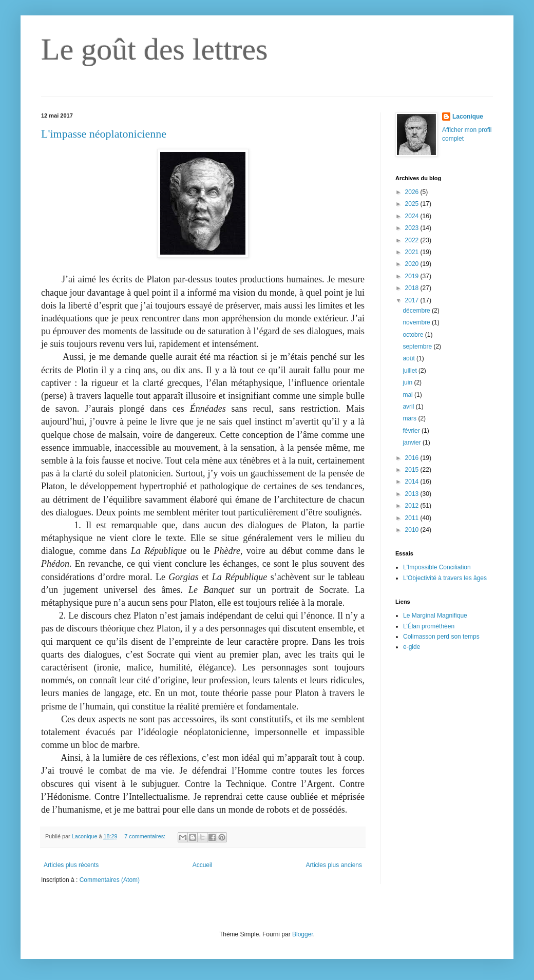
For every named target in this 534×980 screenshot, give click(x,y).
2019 (413, 276)
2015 (413, 470)
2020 (413, 264)
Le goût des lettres (155, 49)
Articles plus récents (71, 865)
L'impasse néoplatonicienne (104, 134)
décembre (417, 311)
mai (408, 395)
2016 (413, 458)
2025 (413, 204)
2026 (413, 192)
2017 (413, 300)
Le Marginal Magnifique (435, 616)
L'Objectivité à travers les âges (445, 578)
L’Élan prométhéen (429, 626)
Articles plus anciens (334, 865)
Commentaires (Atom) (110, 880)
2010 (413, 530)
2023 (413, 228)
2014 (413, 482)
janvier (413, 443)
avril (409, 407)
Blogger (303, 934)
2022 (413, 240)
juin (408, 382)
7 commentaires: (146, 836)
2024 (413, 216)
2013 (413, 494)
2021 (413, 252)
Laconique (468, 117)
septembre (418, 347)
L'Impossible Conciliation (437, 567)
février (412, 431)
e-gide (412, 647)
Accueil (203, 865)
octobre (414, 335)
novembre (417, 322)
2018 (413, 288)
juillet (411, 371)
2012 (413, 506)
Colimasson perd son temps (441, 637)
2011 (413, 518)
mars (410, 418)
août (409, 358)
